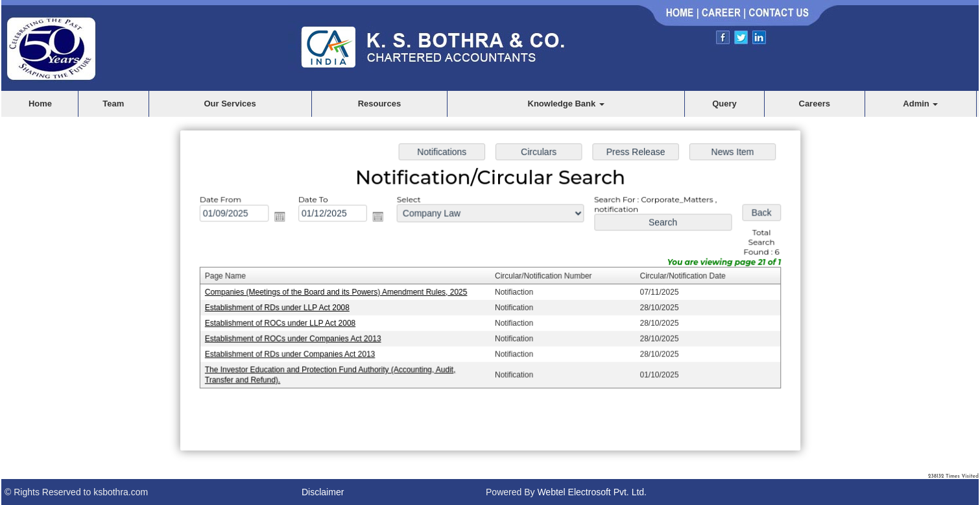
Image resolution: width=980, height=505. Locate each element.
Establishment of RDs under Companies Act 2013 (293, 353)
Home (40, 104)
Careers (815, 104)
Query (724, 104)
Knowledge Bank (566, 104)
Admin (920, 104)
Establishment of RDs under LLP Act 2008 (281, 308)
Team (113, 104)
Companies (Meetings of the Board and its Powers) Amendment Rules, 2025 (339, 292)
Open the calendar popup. (283, 218)
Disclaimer (323, 492)
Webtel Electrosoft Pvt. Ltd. (592, 492)
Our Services (230, 104)
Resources (379, 104)
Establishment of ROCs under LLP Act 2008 (284, 323)
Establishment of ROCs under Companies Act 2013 (296, 338)
